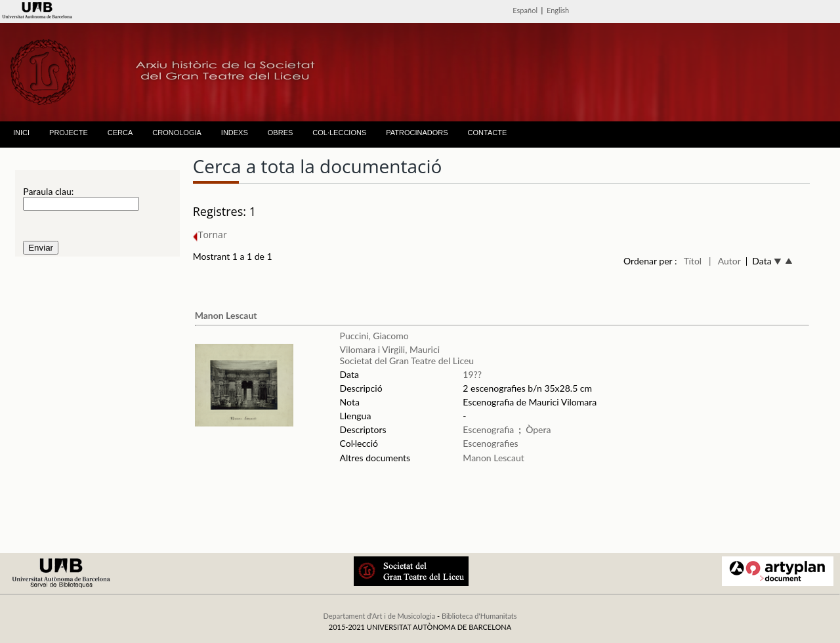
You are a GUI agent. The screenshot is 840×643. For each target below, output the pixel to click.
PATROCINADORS (417, 133)
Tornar (210, 235)
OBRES (281, 133)
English (558, 10)
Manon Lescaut (226, 315)
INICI (21, 133)
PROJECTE (69, 133)
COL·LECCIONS (339, 133)
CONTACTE (488, 133)
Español (525, 10)
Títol (693, 261)
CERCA (120, 133)
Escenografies (490, 443)
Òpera (538, 429)
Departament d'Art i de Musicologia (379, 616)
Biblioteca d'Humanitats (479, 616)
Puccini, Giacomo (374, 336)
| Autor (725, 261)
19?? (472, 374)
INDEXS (235, 133)
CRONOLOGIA (177, 133)
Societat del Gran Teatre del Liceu (407, 361)
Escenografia (488, 429)
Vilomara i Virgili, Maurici (390, 349)
